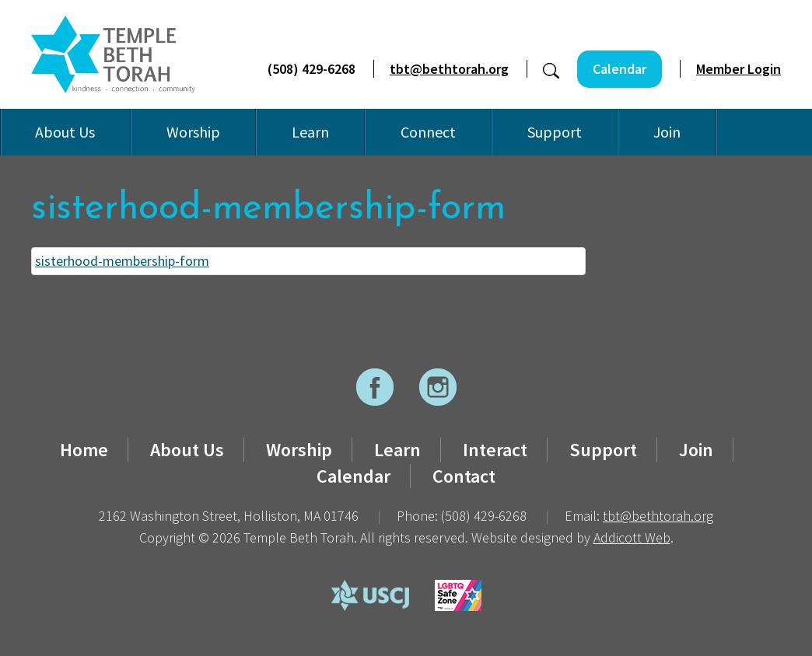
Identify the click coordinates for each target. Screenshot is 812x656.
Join (667, 132)
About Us (65, 132)
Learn (310, 132)
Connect (428, 132)
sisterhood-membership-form (122, 261)
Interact (495, 450)
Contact (464, 476)
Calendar (619, 69)
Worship (193, 132)
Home (84, 450)
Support (555, 132)
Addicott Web (632, 537)
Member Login (738, 69)
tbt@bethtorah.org (449, 69)
